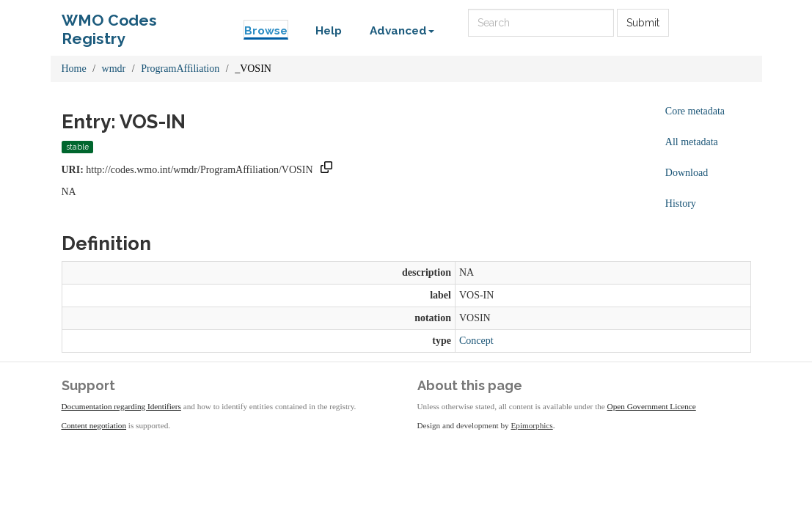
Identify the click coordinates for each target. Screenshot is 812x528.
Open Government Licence (652, 406)
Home (74, 69)
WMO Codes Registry (109, 24)
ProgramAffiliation (180, 69)
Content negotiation (94, 425)
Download (687, 173)
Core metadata (695, 111)
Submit (643, 23)
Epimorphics (532, 425)
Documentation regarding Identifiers (121, 406)
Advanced (402, 31)
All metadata (692, 142)
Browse (266, 31)
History (681, 203)
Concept (476, 341)
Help (329, 31)
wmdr (114, 69)
